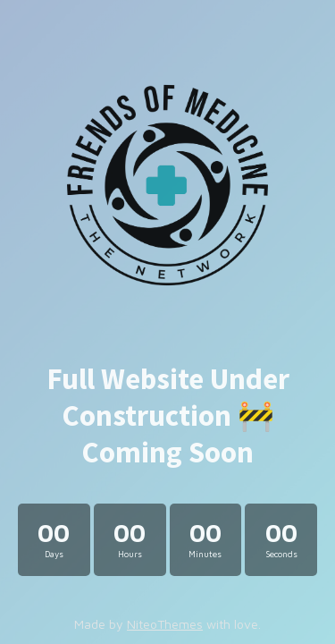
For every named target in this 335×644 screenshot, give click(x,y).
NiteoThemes (165, 624)
